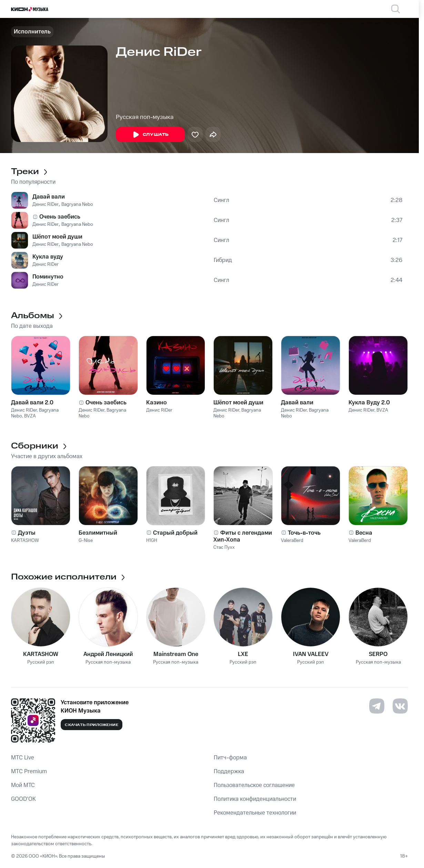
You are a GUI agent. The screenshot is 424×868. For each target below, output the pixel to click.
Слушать (150, 135)
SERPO (378, 654)
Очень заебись (60, 217)
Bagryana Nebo (77, 204)
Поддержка (229, 771)
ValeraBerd (292, 541)
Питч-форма (230, 758)
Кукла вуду (48, 257)
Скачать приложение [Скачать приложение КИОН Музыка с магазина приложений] (92, 725)
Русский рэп (41, 662)
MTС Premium (29, 771)
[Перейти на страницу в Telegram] (377, 706)
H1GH (152, 541)
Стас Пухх (224, 547)
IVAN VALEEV (311, 654)
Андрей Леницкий (108, 654)
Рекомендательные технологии (255, 813)
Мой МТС (23, 785)
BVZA (30, 416)
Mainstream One (176, 654)
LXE (243, 654)
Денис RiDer (46, 204)
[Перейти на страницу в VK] (400, 706)
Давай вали (49, 197)
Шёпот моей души (57, 237)
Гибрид (223, 260)
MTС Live (23, 758)
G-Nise (86, 541)
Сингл (221, 200)
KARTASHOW (25, 541)
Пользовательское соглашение (254, 785)
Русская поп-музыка (145, 117)
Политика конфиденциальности (255, 799)
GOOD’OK (23, 799)
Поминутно (48, 277)
